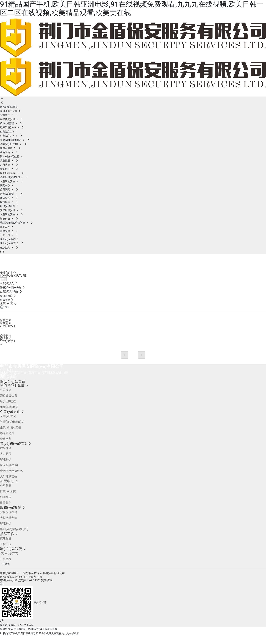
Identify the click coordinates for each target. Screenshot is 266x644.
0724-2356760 (8, 378)
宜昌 (40, 577)
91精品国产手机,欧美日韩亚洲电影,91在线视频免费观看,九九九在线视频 (40, 633)
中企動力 (31, 577)
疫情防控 (6, 336)
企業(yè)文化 (16, 257)
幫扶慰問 (6, 320)
